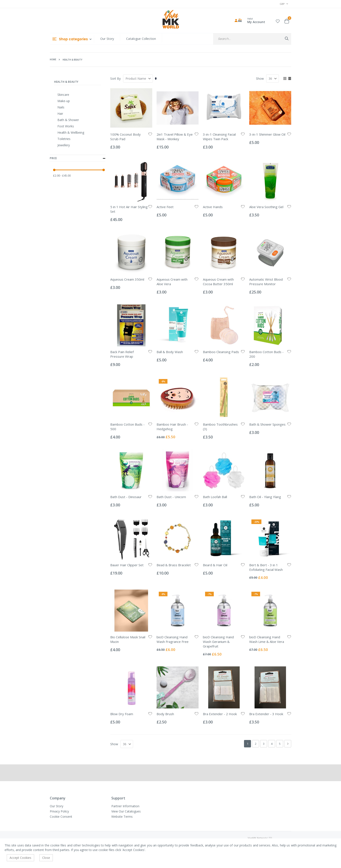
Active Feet (165, 207)
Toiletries (64, 139)
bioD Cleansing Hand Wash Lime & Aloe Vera (267, 639)
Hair (60, 114)
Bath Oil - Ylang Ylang (265, 497)
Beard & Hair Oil (215, 565)
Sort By (115, 78)
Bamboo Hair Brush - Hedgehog (172, 427)
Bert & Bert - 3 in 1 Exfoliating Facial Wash (266, 567)
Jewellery (64, 145)
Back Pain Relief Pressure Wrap (122, 354)
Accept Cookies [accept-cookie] (20, 858)
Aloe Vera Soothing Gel (266, 207)
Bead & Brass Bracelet (174, 565)
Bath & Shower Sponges (267, 424)
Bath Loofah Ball (215, 497)
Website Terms (122, 817)
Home (53, 59)
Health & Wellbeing (71, 132)
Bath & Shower (68, 120)
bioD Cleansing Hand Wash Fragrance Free (173, 639)
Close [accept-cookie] (46, 858)
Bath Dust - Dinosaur (126, 497)
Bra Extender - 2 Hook (220, 714)
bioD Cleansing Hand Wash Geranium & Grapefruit (218, 642)
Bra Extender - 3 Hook (266, 714)
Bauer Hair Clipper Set (127, 565)
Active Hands (213, 207)
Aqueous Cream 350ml (127, 279)
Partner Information (125, 806)
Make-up (64, 101)
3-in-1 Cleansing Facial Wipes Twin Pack (219, 137)
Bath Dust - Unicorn (171, 497)
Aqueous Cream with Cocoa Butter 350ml (218, 282)
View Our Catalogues (126, 811)
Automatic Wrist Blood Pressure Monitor (266, 282)
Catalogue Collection (141, 39)
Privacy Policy (59, 811)
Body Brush (165, 714)
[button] (278, 21)
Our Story (107, 39)
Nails (61, 107)
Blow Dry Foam (122, 714)
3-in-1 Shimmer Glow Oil (267, 134)
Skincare (63, 95)
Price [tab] (78, 158)
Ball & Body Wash (170, 352)
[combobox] (252, 39)
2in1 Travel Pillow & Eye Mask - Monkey (175, 137)
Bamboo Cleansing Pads (221, 352)
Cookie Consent (61, 817)
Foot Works (66, 126)
